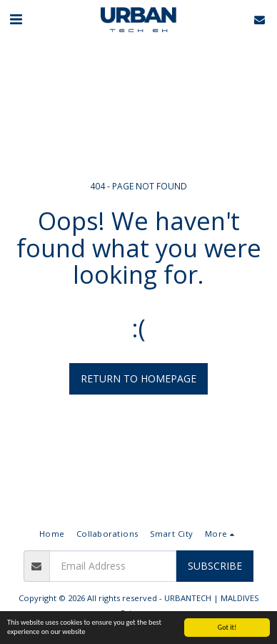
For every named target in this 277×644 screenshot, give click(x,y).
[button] (16, 19)
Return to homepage (138, 378)
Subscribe (215, 566)
